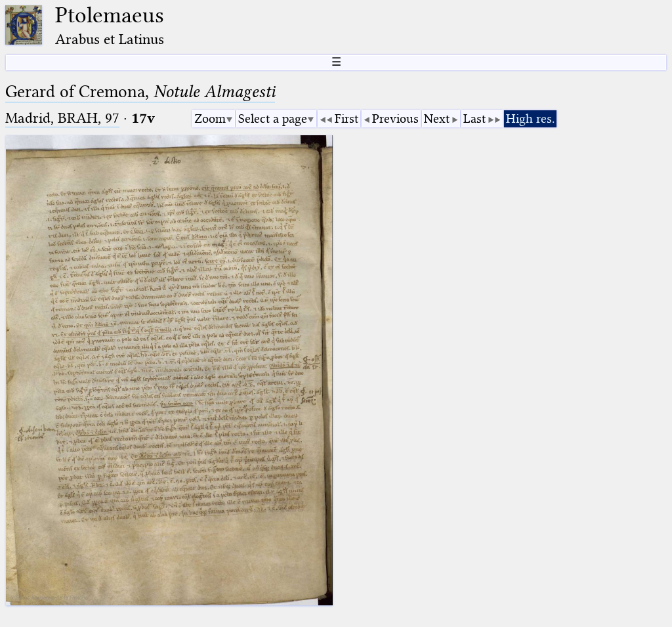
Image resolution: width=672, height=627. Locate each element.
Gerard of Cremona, (140, 92)
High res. (530, 119)
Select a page (273, 119)
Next (437, 119)
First (346, 119)
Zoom (210, 119)
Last (474, 119)
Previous (395, 119)
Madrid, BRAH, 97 (62, 118)
